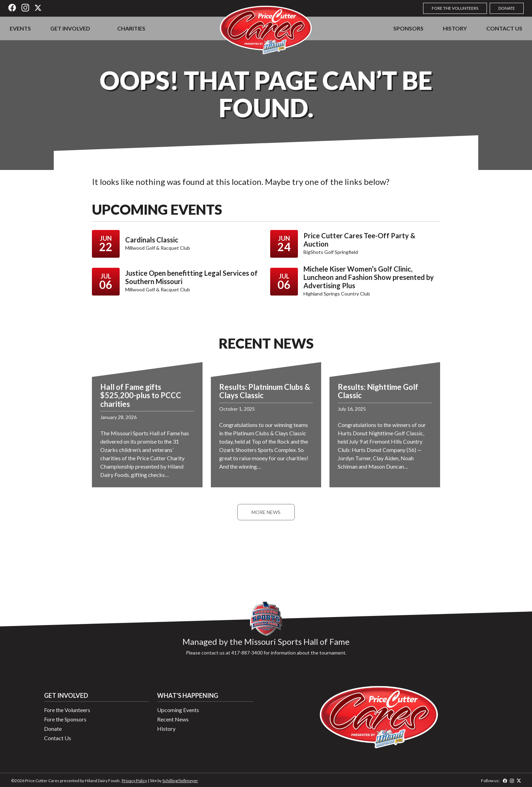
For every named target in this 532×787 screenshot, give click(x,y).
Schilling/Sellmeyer (180, 781)
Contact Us (504, 28)
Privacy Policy (134, 781)
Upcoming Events (178, 710)
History (455, 28)
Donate (507, 8)
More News (266, 512)
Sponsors (408, 28)
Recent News (173, 719)
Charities (131, 28)
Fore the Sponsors (65, 719)
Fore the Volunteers (455, 8)
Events (20, 28)
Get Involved (70, 28)
